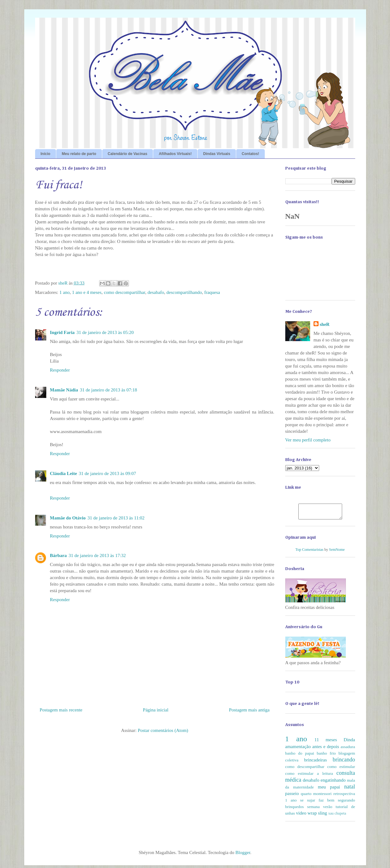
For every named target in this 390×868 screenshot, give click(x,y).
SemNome (337, 552)
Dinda (349, 742)
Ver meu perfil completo (308, 440)
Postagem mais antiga (249, 710)
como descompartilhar (124, 292)
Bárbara (58, 555)
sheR (325, 324)
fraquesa (212, 292)
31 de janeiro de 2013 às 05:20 (105, 332)
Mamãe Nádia (64, 390)
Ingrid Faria (62, 332)
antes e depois (326, 749)
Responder (60, 370)
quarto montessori (316, 796)
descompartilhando (184, 292)
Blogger (243, 855)
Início (46, 154)
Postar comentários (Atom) (163, 730)
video (301, 816)
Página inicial (156, 710)
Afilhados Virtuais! (175, 154)
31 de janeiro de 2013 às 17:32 (97, 555)
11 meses (326, 742)
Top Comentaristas (310, 552)
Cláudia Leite (64, 473)
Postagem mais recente (61, 710)
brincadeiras (316, 763)
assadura (348, 749)
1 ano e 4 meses (87, 292)
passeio (292, 796)
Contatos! (250, 154)
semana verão (320, 809)
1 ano (64, 292)
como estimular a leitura (309, 776)
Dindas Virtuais (217, 154)
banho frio (326, 756)
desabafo (156, 292)
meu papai (329, 790)
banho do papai (300, 756)
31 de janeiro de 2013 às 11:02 (116, 518)
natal (350, 789)
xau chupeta (337, 816)
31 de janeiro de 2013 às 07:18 (108, 390)
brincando (344, 762)
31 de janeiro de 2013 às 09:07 (108, 473)
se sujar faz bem (317, 803)
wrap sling (317, 816)
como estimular (341, 769)
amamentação (298, 749)
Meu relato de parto (79, 154)
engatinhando (333, 783)
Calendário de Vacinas (128, 154)
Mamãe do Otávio (68, 518)
